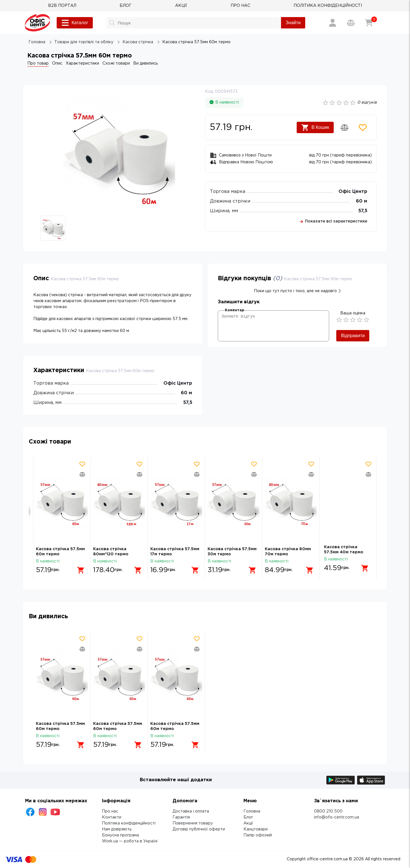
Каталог (75, 23)
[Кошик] (369, 23)
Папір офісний (258, 835)
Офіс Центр (353, 192)
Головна (252, 811)
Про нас (110, 811)
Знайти (293, 23)
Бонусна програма (120, 835)
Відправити (353, 336)
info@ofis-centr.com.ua (337, 817)
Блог (248, 817)
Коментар (234, 310)
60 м (362, 201)
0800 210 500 (328, 811)
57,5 (363, 211)
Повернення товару (193, 823)
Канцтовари (256, 829)
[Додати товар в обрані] (363, 127)
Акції (248, 823)
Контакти (112, 817)
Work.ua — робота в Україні (130, 841)
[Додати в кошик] (79, 568)
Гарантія (181, 817)
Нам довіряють (117, 829)
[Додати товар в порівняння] (345, 127)
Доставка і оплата (191, 811)
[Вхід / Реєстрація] (333, 23)
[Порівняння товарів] (351, 23)
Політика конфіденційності (129, 823)
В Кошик (315, 127)
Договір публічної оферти (199, 829)
